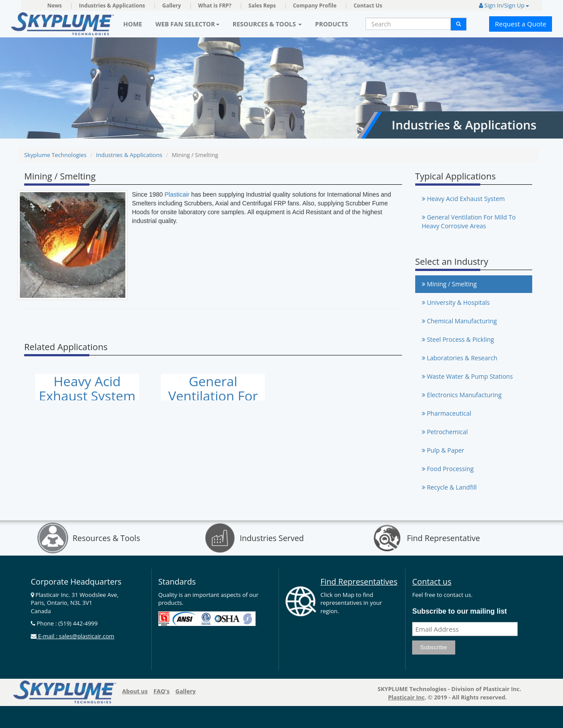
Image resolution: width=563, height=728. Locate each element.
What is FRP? (215, 5)
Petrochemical (445, 432)
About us (135, 691)
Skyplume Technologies (55, 155)
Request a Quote (521, 24)
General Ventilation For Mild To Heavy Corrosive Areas (469, 221)
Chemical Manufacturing (459, 321)
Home (133, 24)
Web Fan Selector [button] (187, 24)
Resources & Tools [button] (267, 24)
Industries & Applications (112, 5)
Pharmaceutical (447, 413)
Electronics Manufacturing (462, 395)
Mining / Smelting (449, 284)
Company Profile (315, 5)
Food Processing (448, 469)
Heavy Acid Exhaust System (87, 388)
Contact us (432, 582)
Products (331, 24)
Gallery (172, 5)
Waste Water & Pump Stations (467, 376)
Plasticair (177, 194)
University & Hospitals (456, 302)
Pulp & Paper (443, 450)
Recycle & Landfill (449, 487)
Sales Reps (262, 5)
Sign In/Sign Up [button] (504, 5)
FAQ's (161, 691)
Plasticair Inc (406, 697)
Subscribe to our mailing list (459, 611)
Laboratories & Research (460, 358)
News (55, 5)
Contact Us (368, 5)
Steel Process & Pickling (458, 339)
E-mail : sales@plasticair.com (75, 636)
